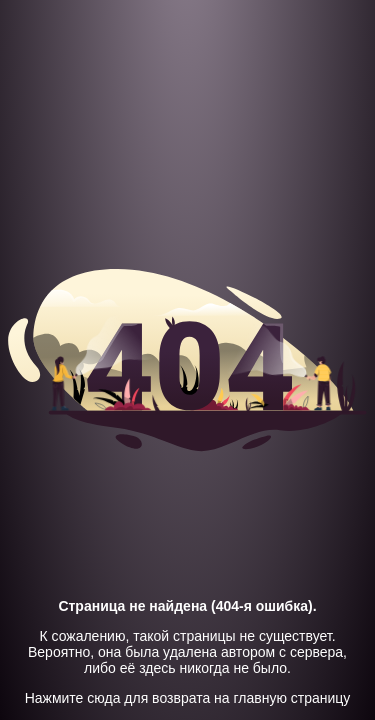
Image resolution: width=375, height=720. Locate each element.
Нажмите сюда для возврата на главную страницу (188, 698)
